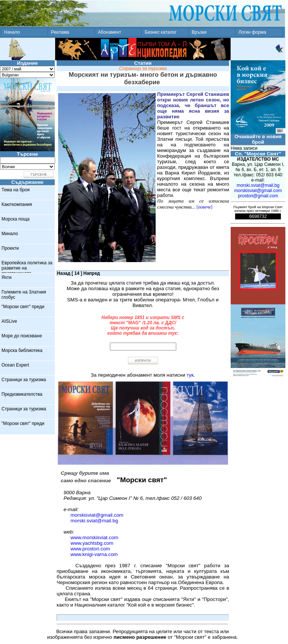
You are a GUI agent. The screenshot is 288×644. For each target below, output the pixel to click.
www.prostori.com (90, 549)
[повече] (204, 207)
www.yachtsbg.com (92, 543)
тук (190, 375)
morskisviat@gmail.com (97, 515)
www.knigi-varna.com (94, 554)
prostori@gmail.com (258, 196)
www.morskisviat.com (94, 537)
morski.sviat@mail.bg (94, 521)
